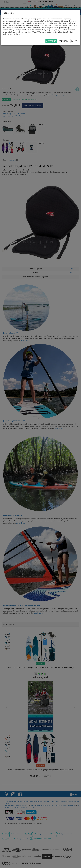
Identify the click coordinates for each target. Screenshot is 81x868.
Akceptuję (51, 41)
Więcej (74, 41)
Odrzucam (64, 41)
